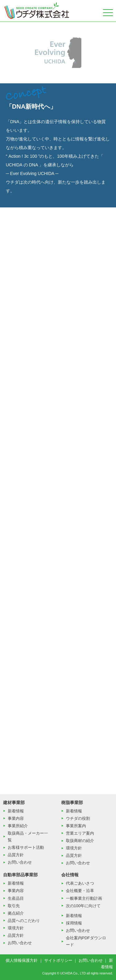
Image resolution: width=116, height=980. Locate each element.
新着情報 (16, 811)
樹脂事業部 (72, 803)
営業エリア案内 (80, 833)
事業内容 (16, 818)
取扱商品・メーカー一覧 (28, 837)
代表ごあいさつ (80, 883)
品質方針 (16, 855)
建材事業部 (14, 803)
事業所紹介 (18, 826)
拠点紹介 (16, 913)
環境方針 (74, 848)
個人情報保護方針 (22, 960)
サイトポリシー (58, 960)
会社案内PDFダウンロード (86, 941)
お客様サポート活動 (26, 847)
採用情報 (74, 923)
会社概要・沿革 (80, 891)
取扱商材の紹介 (80, 841)
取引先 (14, 906)
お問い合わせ (20, 862)
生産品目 (16, 898)
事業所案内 (76, 826)
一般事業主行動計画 (84, 898)
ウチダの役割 (78, 818)
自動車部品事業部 (20, 875)
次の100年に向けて (83, 906)
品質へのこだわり (24, 921)
